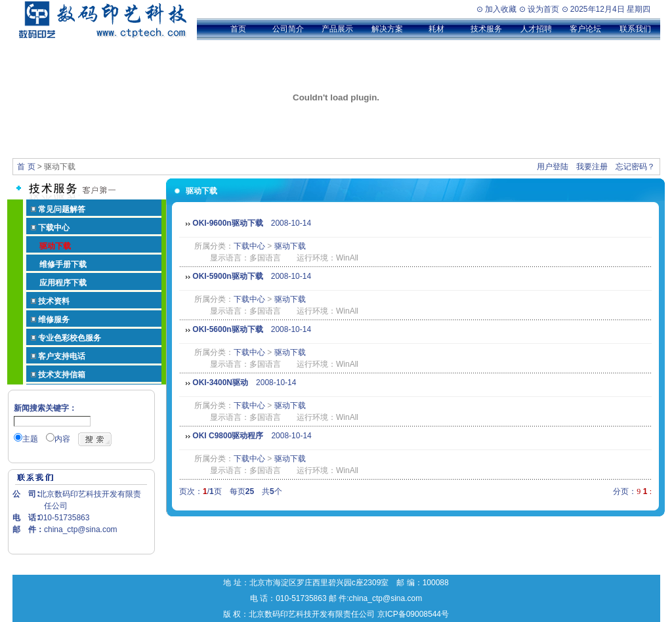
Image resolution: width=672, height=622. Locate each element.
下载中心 (54, 228)
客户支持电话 (62, 356)
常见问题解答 (62, 209)
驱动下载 (290, 246)
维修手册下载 (63, 264)
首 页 (26, 167)
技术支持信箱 (62, 375)
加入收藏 (501, 9)
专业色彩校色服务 (70, 338)
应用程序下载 (63, 283)
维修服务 (54, 320)
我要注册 (592, 167)
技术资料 (54, 301)
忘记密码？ (635, 167)
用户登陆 (553, 167)
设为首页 (544, 9)
